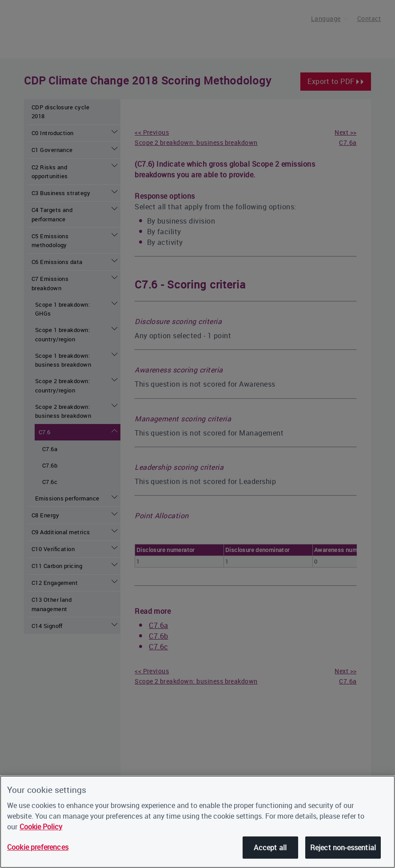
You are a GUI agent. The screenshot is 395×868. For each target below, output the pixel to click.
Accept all (270, 848)
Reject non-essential (343, 848)
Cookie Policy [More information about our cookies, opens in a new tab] (41, 827)
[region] (197, 822)
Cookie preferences (38, 847)
